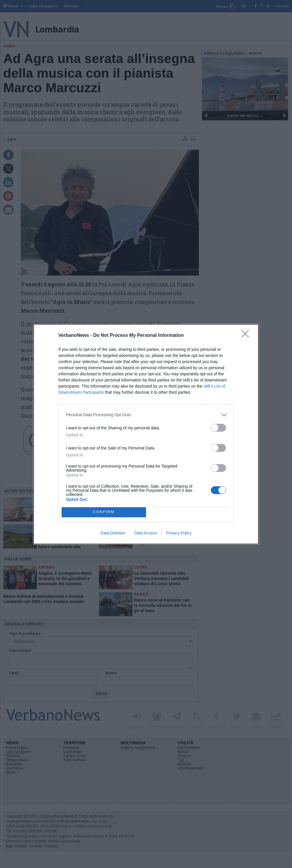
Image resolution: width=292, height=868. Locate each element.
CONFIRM (104, 512)
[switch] (218, 428)
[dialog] (146, 434)
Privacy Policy (179, 533)
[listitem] (146, 415)
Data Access (146, 533)
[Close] (247, 336)
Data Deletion (113, 533)
